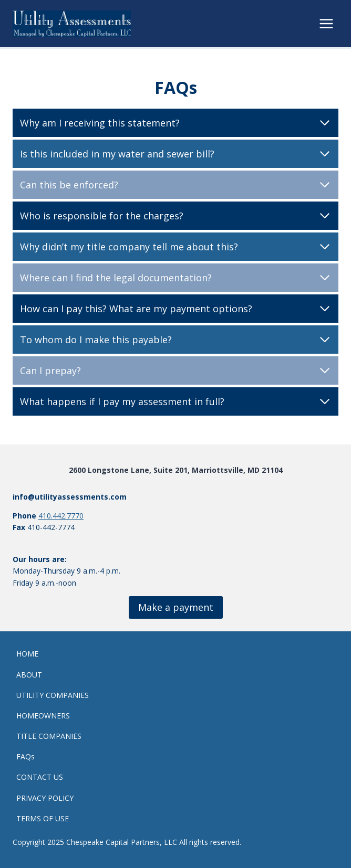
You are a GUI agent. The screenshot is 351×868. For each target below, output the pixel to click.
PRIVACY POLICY (45, 798)
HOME (27, 654)
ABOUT (29, 675)
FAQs (25, 756)
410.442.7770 (61, 516)
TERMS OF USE (43, 818)
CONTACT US (40, 777)
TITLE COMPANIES (49, 736)
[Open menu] (326, 23)
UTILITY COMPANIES (53, 695)
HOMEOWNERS (43, 716)
